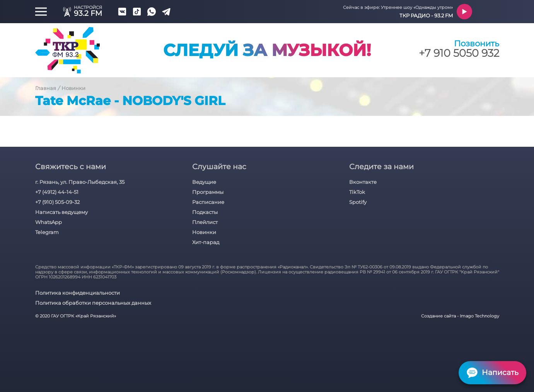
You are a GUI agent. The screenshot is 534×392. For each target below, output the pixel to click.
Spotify (358, 202)
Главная (46, 88)
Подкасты (205, 212)
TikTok (357, 192)
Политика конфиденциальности (78, 293)
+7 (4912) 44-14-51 (57, 192)
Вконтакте (363, 182)
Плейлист (205, 222)
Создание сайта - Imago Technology (460, 316)
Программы (208, 192)
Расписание (208, 202)
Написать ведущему (61, 212)
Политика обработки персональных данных (93, 303)
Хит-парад (206, 242)
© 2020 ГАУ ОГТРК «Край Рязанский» (76, 316)
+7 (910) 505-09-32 (57, 202)
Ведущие (204, 182)
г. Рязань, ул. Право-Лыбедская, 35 (80, 182)
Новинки (73, 88)
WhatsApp (49, 222)
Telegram (47, 232)
